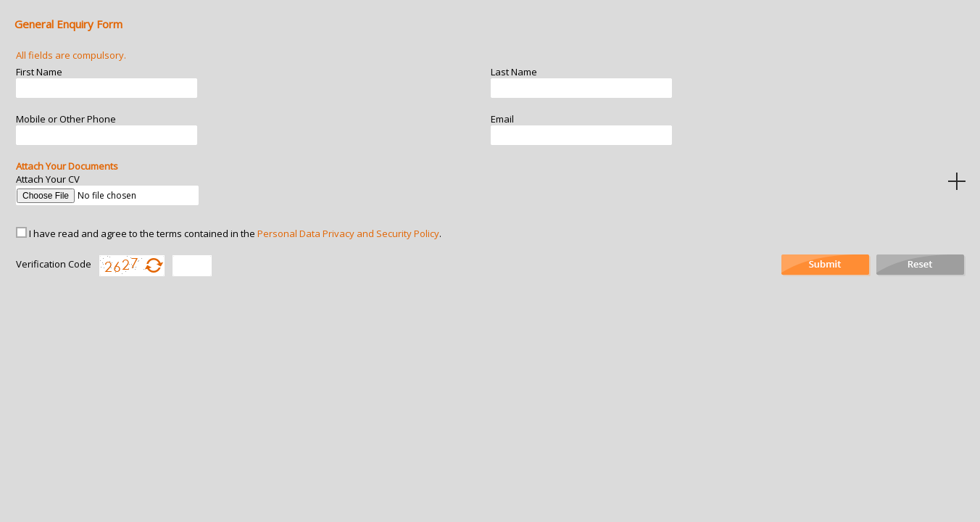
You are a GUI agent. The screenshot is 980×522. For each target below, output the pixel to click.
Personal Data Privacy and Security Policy (348, 233)
